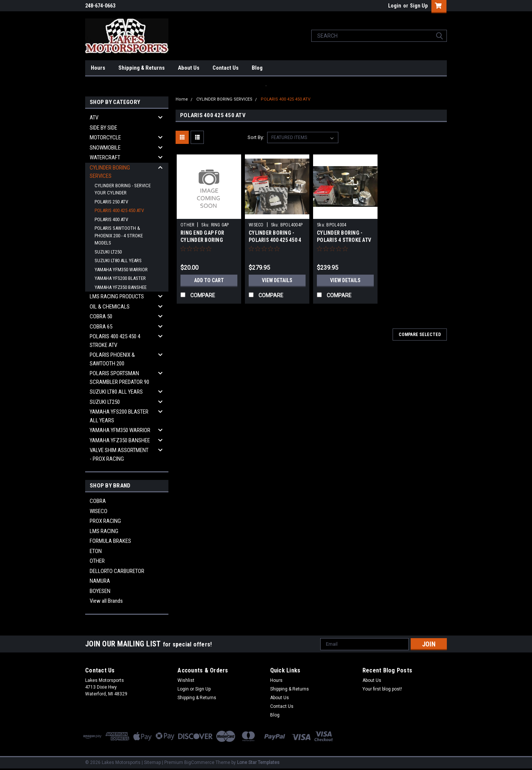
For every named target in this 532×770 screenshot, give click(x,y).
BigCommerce (199, 762)
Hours (98, 68)
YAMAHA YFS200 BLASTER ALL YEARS (119, 416)
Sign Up (419, 6)
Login (395, 6)
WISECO (99, 511)
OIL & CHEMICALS (110, 307)
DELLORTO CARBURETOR (117, 571)
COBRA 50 (101, 316)
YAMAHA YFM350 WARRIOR (121, 270)
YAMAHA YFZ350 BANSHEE (121, 287)
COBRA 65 (101, 327)
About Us (189, 68)
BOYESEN (100, 591)
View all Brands (106, 601)
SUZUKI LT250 (108, 252)
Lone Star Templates (258, 762)
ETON (96, 551)
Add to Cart (209, 280)
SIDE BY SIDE (103, 128)
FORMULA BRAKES (110, 541)
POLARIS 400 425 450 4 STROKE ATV (115, 341)
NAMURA (100, 581)
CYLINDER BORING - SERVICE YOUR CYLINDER (123, 189)
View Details (277, 280)
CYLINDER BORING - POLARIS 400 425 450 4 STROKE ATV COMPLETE (276, 240)
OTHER (97, 561)
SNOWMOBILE (105, 148)
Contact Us (225, 68)
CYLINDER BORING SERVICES (110, 172)
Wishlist (186, 680)
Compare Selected (420, 335)
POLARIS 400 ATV (111, 219)
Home (182, 99)
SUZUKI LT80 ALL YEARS (118, 260)
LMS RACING (104, 531)
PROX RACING (105, 521)
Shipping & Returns (141, 68)
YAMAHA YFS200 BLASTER (120, 278)
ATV (94, 118)
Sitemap (152, 762)
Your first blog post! (382, 689)
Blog (257, 68)
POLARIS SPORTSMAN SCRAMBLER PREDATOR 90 (119, 378)
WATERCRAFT (105, 157)
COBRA (98, 501)
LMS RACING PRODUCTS (117, 296)
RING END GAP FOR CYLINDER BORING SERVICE (202, 240)
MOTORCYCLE (105, 137)
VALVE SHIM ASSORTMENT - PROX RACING (119, 455)
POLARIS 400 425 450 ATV (119, 210)
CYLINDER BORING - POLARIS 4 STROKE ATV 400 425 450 (344, 240)
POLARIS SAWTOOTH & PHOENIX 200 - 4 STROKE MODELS (119, 235)
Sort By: (256, 137)
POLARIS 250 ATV (111, 202)
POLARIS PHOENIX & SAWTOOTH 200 (112, 359)
